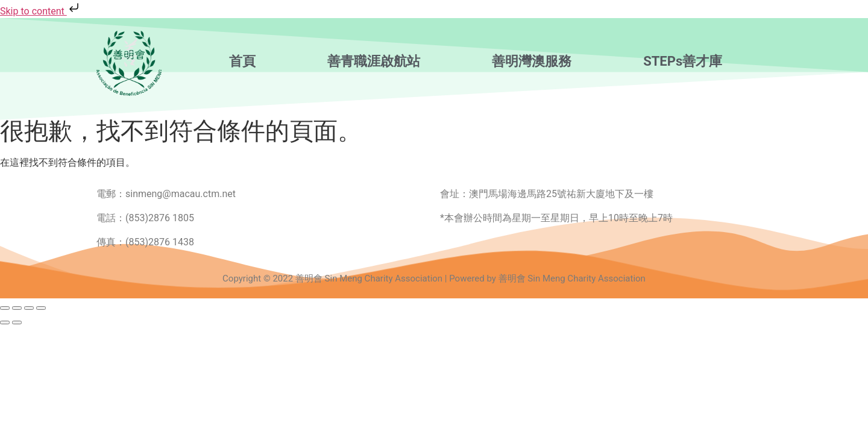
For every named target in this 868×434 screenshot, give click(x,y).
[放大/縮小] (5, 308)
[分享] (29, 308)
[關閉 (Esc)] (41, 308)
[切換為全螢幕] (17, 308)
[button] (245, 61)
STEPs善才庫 (683, 61)
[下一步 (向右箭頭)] (17, 322)
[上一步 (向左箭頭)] (5, 322)
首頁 (242, 61)
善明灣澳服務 (532, 61)
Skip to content (41, 11)
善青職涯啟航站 (374, 61)
